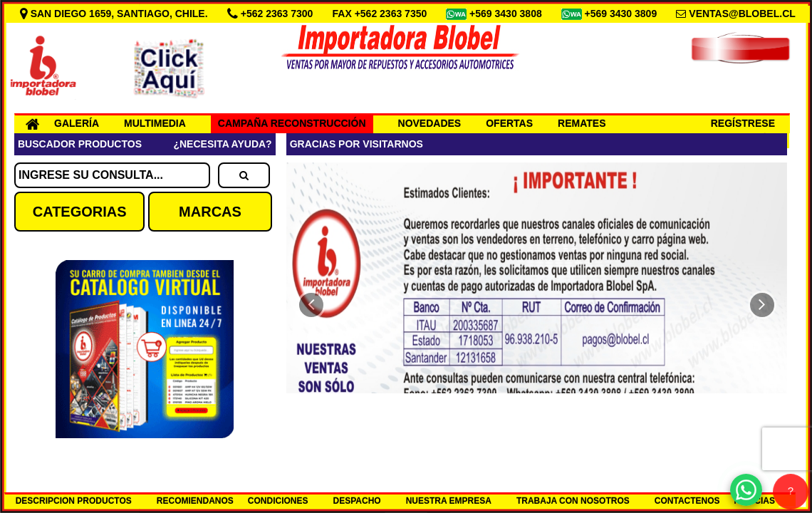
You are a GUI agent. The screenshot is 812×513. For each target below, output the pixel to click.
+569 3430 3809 (623, 14)
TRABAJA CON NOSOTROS (573, 501)
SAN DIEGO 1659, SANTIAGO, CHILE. (115, 14)
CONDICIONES (278, 501)
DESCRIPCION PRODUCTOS (74, 501)
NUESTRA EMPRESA (449, 501)
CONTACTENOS (687, 501)
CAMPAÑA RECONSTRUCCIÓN (292, 123)
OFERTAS (509, 123)
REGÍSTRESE (743, 123)
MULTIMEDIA (155, 123)
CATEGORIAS (80, 212)
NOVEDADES (430, 123)
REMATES (582, 123)
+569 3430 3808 (507, 14)
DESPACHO (357, 501)
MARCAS (210, 212)
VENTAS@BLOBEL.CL (742, 14)
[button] (311, 305)
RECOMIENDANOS (195, 501)
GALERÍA (77, 123)
